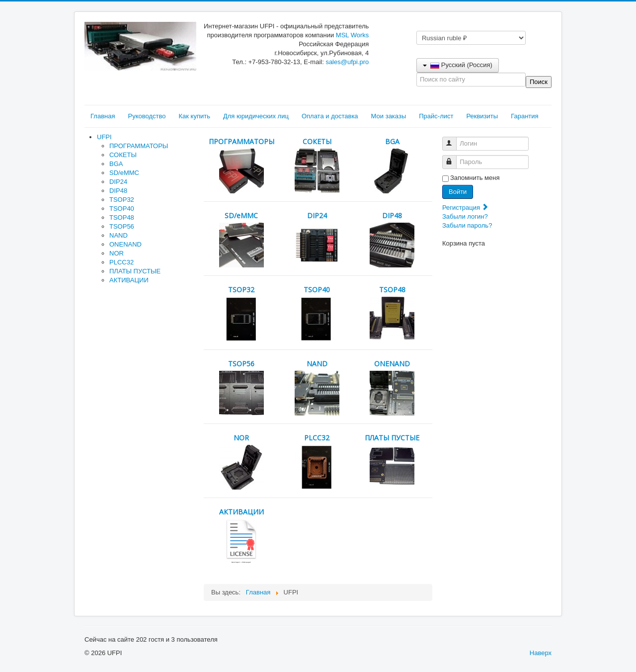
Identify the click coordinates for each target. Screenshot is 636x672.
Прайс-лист (436, 116)
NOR (117, 253)
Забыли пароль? (467, 225)
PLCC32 (121, 262)
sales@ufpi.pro (347, 62)
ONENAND (125, 244)
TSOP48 (122, 217)
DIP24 (118, 182)
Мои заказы (389, 116)
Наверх (541, 653)
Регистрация (466, 208)
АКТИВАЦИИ (129, 280)
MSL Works (352, 35)
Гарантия (524, 116)
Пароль (454, 158)
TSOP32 (122, 200)
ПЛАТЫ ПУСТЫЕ (135, 271)
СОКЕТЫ (123, 155)
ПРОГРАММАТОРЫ (139, 146)
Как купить (194, 116)
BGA (116, 164)
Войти (458, 192)
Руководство (147, 116)
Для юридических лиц (256, 116)
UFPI (104, 137)
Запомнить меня (475, 178)
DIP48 (118, 191)
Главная (103, 116)
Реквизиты (482, 116)
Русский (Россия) (458, 65)
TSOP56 (122, 226)
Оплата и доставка (330, 116)
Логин (454, 139)
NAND (119, 235)
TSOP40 (122, 209)
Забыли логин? (465, 216)
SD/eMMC (124, 173)
